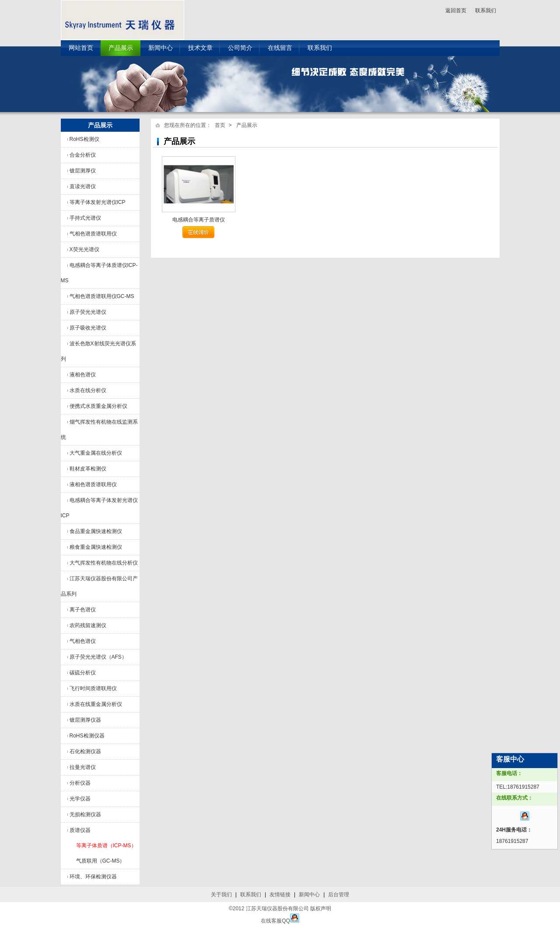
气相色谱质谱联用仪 (93, 234)
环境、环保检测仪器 (93, 877)
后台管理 (339, 895)
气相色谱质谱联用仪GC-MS (102, 296)
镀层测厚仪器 (85, 720)
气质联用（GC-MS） (101, 861)
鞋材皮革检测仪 (88, 469)
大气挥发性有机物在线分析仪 (104, 563)
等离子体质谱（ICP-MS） (106, 846)
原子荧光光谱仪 (88, 312)
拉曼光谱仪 (83, 767)
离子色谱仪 (83, 610)
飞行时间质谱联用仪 (93, 688)
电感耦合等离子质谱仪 (199, 220)
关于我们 (221, 895)
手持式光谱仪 (85, 218)
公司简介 (240, 48)
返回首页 (456, 11)
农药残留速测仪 (88, 625)
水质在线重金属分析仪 (96, 704)
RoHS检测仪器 (87, 736)
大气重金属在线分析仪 (96, 453)
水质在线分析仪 (88, 390)
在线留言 (280, 48)
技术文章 (200, 48)
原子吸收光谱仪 (88, 328)
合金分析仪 (83, 155)
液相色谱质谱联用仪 (93, 484)
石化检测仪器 (85, 751)
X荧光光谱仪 (84, 249)
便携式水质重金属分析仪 (98, 406)
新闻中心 (161, 48)
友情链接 (280, 895)
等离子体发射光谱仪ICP (98, 202)
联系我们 (486, 11)
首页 (220, 125)
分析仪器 (80, 783)
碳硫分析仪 (83, 673)
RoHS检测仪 (84, 139)
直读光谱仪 (83, 186)
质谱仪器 (80, 830)
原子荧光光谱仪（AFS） (98, 657)
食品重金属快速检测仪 (96, 531)
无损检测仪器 (85, 814)
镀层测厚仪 (83, 171)
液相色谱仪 (83, 375)
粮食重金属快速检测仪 (96, 547)
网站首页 (81, 48)
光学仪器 (80, 799)
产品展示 (121, 48)
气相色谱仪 (83, 641)
